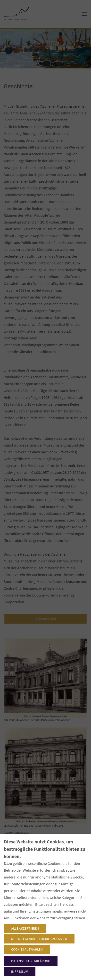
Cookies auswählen (27, 949)
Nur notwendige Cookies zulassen (39, 939)
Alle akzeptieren (25, 928)
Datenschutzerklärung (31, 961)
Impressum (20, 971)
